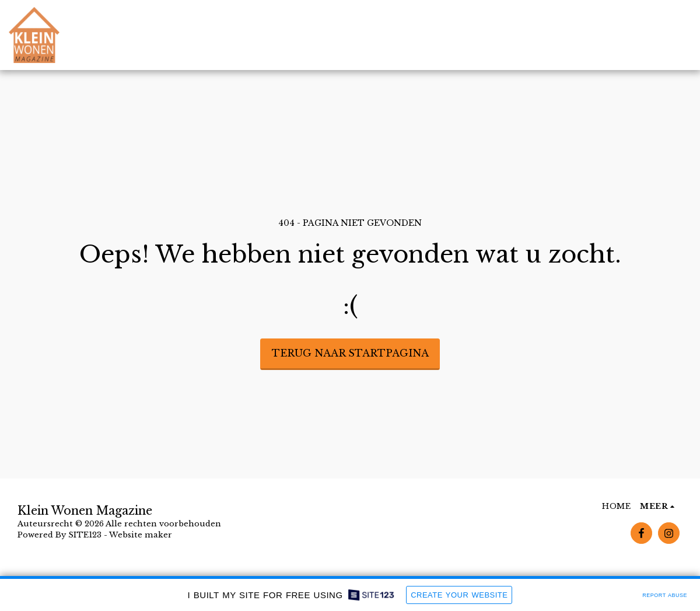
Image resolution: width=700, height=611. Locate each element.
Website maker (141, 535)
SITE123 (85, 535)
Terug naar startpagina (350, 353)
